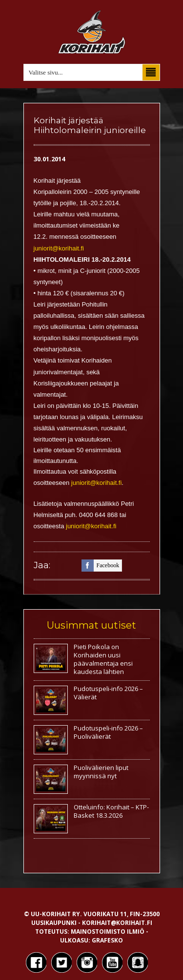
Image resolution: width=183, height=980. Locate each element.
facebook (101, 566)
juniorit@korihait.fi (59, 248)
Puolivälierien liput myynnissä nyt (101, 772)
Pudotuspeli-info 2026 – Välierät (108, 693)
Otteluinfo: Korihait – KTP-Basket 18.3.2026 (111, 811)
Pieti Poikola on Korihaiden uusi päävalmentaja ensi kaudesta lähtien (103, 659)
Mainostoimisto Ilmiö (108, 932)
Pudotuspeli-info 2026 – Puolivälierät (108, 732)
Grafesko (107, 940)
